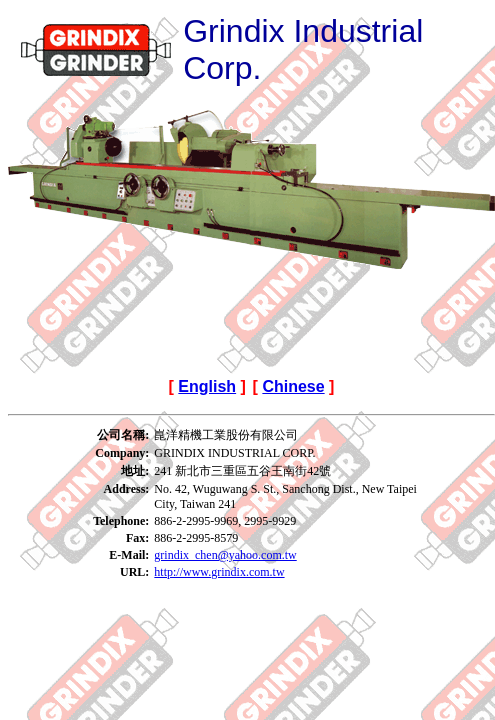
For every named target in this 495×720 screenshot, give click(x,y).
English (207, 386)
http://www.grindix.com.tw (219, 572)
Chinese (293, 386)
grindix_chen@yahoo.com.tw (225, 555)
